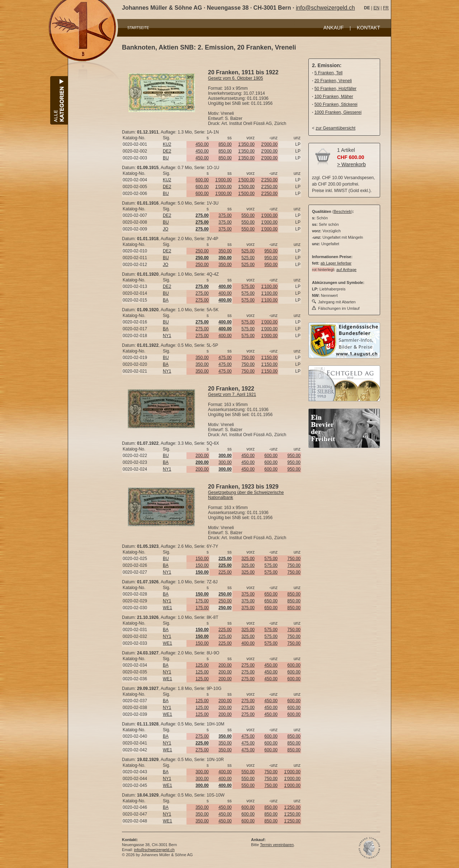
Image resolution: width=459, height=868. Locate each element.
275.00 (202, 293)
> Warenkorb (351, 164)
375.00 (225, 215)
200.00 (202, 456)
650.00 (271, 594)
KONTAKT (368, 28)
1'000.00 (223, 180)
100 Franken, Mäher (334, 97)
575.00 (248, 286)
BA (166, 300)
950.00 (271, 251)
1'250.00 (292, 807)
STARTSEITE (138, 28)
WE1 (167, 608)
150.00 (202, 559)
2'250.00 (269, 180)
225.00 (225, 572)
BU (166, 158)
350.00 (225, 251)
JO (165, 229)
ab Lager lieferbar (336, 263)
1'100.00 (269, 286)
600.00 (202, 180)
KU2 (167, 144)
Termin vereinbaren (277, 845)
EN (376, 8)
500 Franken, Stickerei (336, 104)
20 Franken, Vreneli (333, 81)
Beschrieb (343, 211)
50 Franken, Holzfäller (335, 89)
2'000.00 (269, 144)
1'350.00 (246, 144)
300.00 (225, 462)
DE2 (167, 151)
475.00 (225, 358)
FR (386, 8)
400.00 (225, 293)
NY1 (167, 336)
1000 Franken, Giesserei (338, 112)
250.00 (202, 251)
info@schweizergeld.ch (325, 8)
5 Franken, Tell (329, 73)
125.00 (202, 665)
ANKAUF (334, 28)
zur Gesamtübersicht (335, 128)
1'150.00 (269, 358)
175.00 (202, 601)
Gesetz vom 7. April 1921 (232, 395)
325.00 (248, 559)
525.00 (248, 251)
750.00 (248, 358)
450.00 (202, 144)
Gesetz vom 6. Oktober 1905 (235, 78)
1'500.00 (246, 180)
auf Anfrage (346, 270)
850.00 (225, 144)
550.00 (248, 215)
